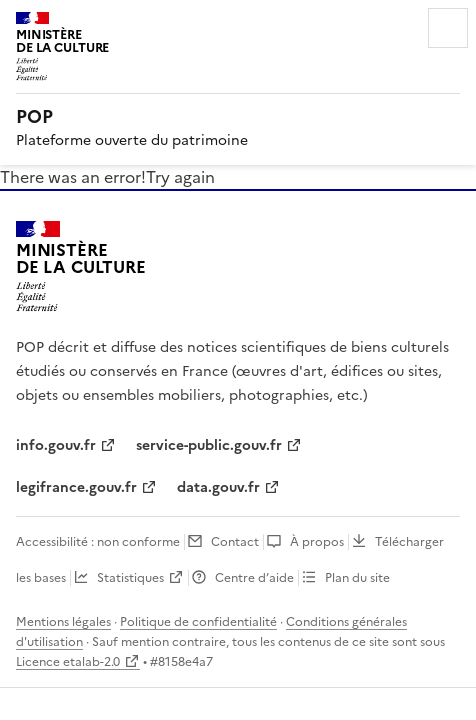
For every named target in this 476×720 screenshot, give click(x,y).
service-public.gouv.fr (209, 445)
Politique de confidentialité (198, 622)
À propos (317, 542)
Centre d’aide (254, 578)
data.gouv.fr (218, 487)
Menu (448, 28)
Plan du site (357, 578)
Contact (235, 542)
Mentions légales (63, 622)
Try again (180, 177)
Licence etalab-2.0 (68, 662)
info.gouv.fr (56, 445)
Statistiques (130, 578)
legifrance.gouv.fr (76, 487)
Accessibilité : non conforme (98, 542)
